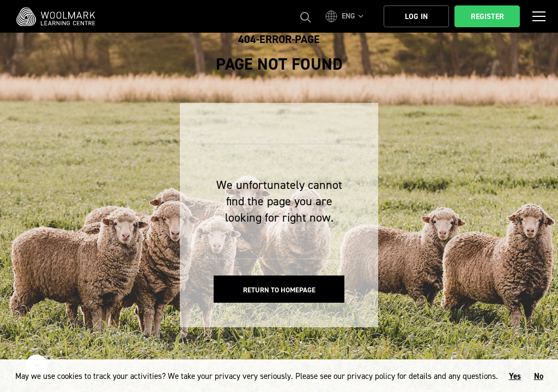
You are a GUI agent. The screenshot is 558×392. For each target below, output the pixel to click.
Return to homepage (279, 290)
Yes (515, 376)
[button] (346, 16)
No (539, 376)
